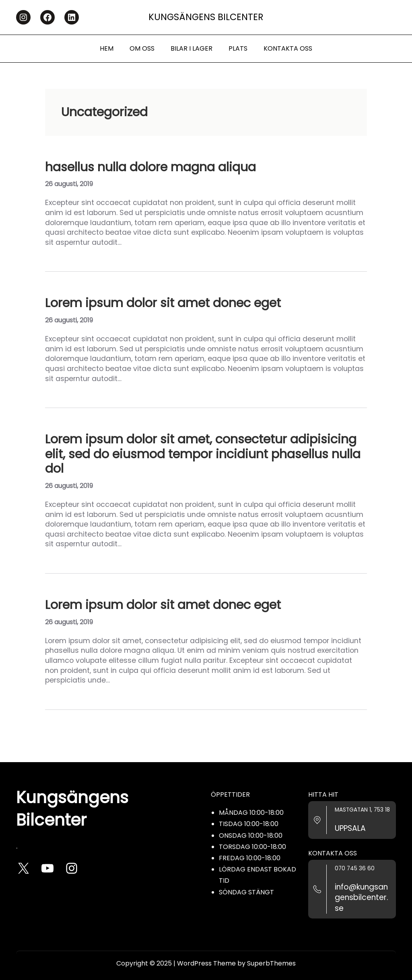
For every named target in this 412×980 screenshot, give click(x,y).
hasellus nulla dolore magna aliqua (150, 167)
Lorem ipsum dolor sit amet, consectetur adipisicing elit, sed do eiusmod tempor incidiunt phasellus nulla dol (203, 454)
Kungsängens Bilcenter (206, 17)
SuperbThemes (271, 963)
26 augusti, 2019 (69, 184)
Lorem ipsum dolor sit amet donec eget (163, 303)
